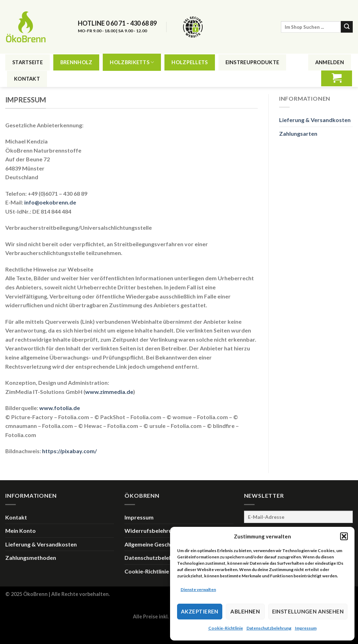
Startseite (28, 62)
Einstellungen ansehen (308, 611)
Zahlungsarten (298, 133)
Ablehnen (245, 611)
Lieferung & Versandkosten (315, 120)
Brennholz (76, 62)
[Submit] (347, 27)
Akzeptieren (200, 611)
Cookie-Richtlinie (226, 628)
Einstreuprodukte (252, 62)
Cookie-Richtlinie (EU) (153, 571)
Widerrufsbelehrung (151, 531)
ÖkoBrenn (35, 594)
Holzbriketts (132, 62)
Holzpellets (190, 62)
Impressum (306, 628)
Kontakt (27, 79)
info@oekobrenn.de (50, 202)
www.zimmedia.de (109, 392)
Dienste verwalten (198, 589)
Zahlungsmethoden (31, 558)
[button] (344, 536)
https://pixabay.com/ (69, 451)
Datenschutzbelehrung (269, 628)
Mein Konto (21, 531)
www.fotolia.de (60, 408)
